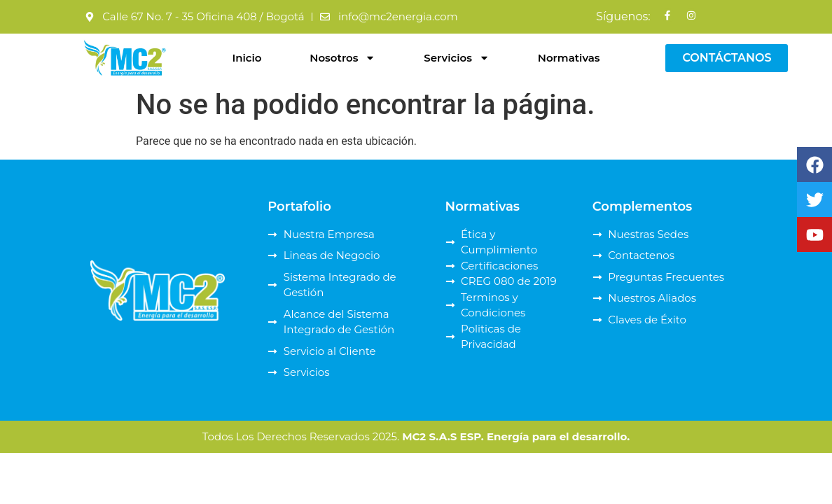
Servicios (457, 58)
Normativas (569, 58)
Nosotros (342, 58)
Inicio (247, 58)
